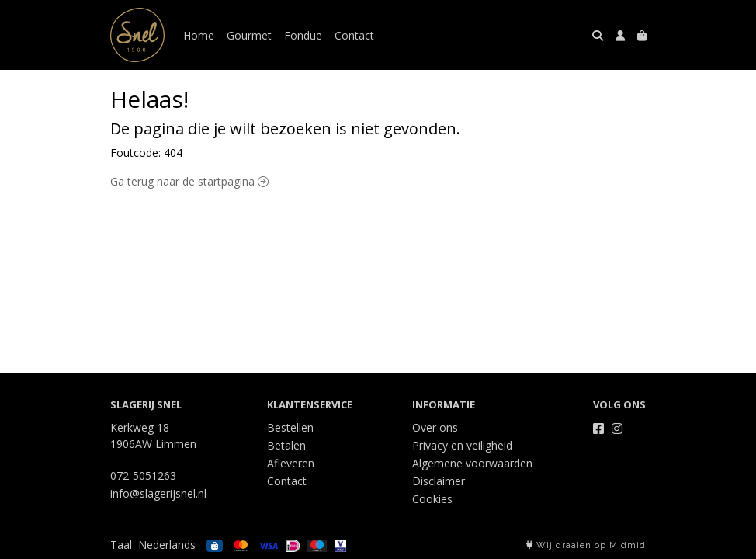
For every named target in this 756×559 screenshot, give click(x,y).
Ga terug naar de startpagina (189, 181)
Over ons (435, 427)
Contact (354, 35)
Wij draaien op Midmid (586, 545)
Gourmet (249, 35)
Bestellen (290, 427)
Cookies (432, 499)
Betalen (286, 445)
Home (199, 35)
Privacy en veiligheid (462, 445)
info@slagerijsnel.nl (158, 493)
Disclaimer (439, 481)
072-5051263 (143, 476)
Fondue (303, 35)
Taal (121, 545)
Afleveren (291, 463)
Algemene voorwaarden (472, 463)
